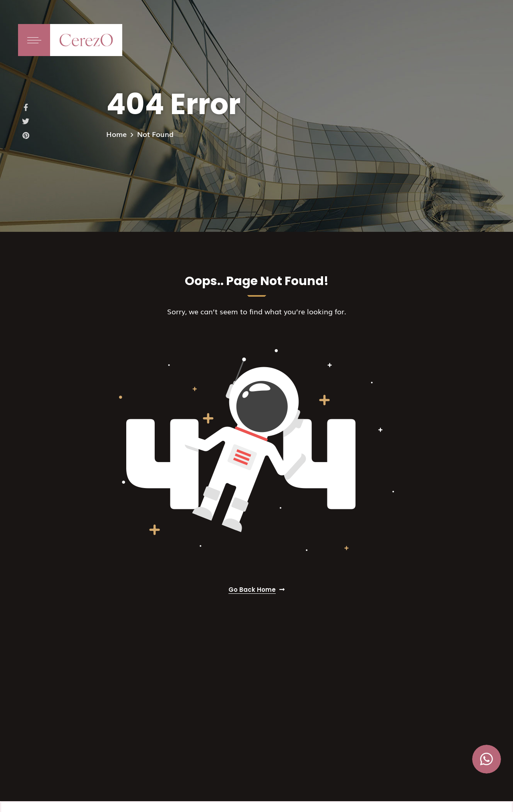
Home (116, 134)
